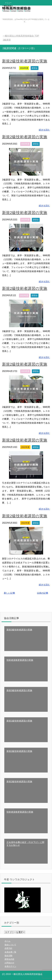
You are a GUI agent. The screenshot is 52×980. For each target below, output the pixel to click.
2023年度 (25, 144)
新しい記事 (9, 593)
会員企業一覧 (10, 952)
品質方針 (8, 948)
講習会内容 (9, 959)
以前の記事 (43, 593)
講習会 (35, 68)
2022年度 (25, 447)
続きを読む (44, 130)
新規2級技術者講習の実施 (25, 61)
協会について (10, 945)
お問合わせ (9, 963)
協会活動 (8, 956)
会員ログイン (10, 966)
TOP (21, 36)
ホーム (7, 941)
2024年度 (24, 68)
